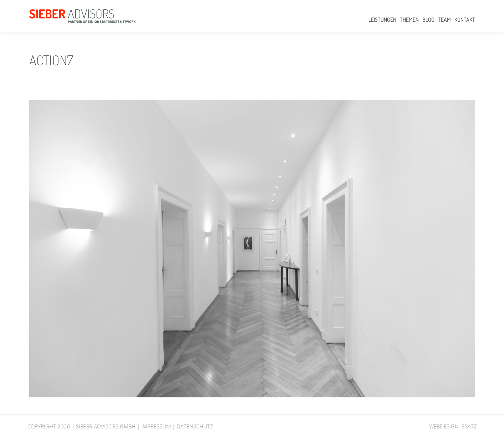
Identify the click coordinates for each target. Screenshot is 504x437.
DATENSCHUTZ (195, 426)
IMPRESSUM (156, 426)
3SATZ (469, 426)
